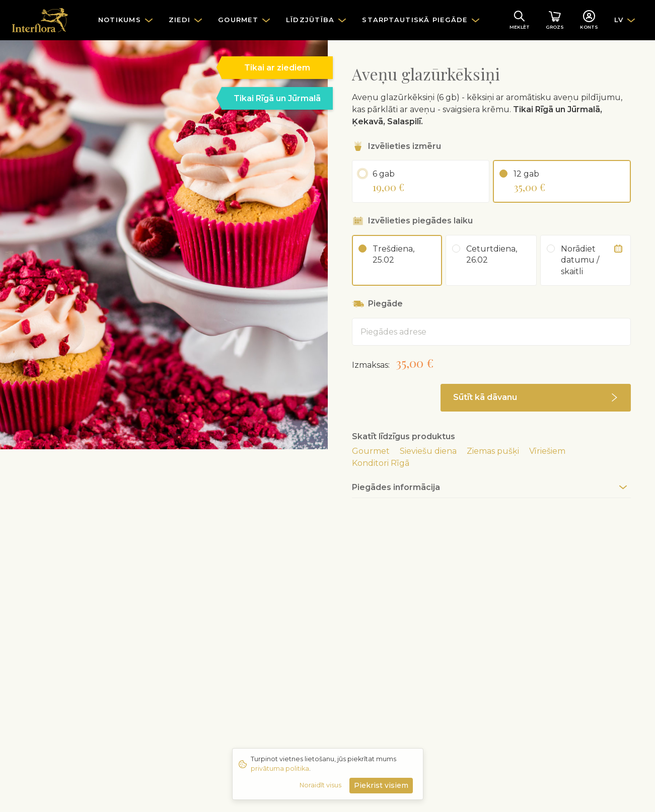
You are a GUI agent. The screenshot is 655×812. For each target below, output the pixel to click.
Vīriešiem (547, 451)
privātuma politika (280, 768)
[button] (536, 398)
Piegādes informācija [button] (396, 487)
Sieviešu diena (428, 451)
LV (619, 20)
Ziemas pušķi (493, 451)
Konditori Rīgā (381, 463)
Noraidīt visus (320, 785)
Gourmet (371, 451)
